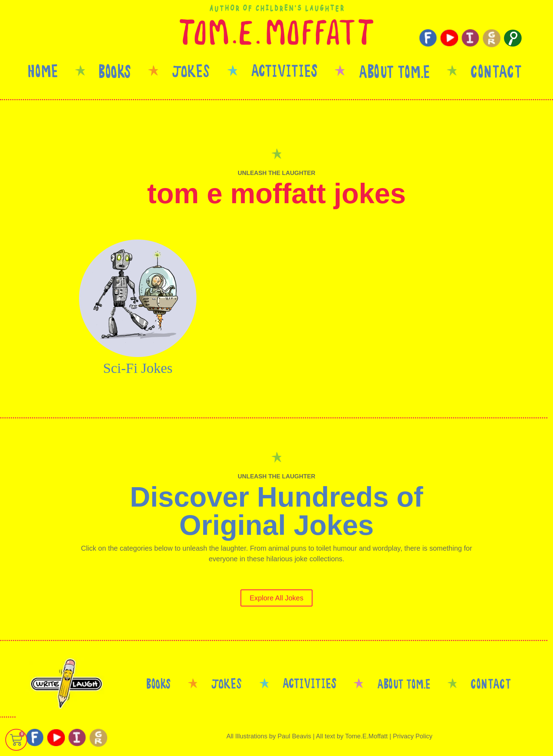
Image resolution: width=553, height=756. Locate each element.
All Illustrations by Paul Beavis (269, 736)
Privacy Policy (413, 736)
